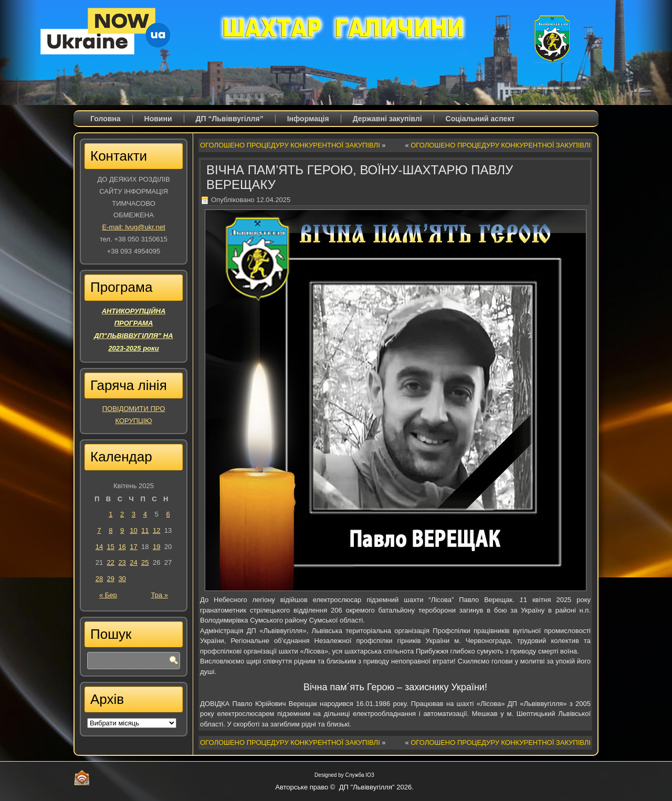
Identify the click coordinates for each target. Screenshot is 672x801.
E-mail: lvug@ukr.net (133, 227)
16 (122, 547)
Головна (106, 119)
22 (111, 562)
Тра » (159, 595)
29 (111, 579)
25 (145, 562)
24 (133, 562)
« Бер (108, 595)
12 (156, 530)
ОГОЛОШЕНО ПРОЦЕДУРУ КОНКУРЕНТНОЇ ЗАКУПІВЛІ (290, 145)
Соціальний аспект (480, 119)
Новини (158, 119)
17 (133, 547)
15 (111, 547)
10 (133, 530)
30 (122, 579)
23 (122, 562)
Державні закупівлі (387, 119)
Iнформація (308, 119)
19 (156, 547)
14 (99, 547)
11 (145, 530)
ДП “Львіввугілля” (230, 119)
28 (99, 579)
